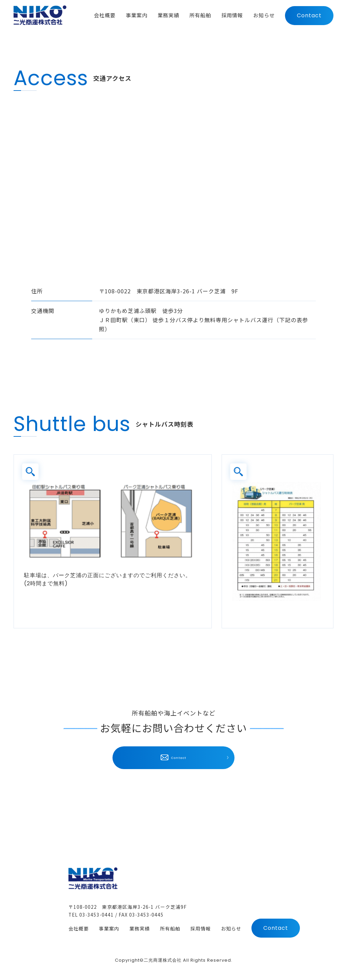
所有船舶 (170, 929)
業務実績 (140, 929)
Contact (309, 16)
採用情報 (201, 929)
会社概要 (79, 929)
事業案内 (109, 929)
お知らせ (231, 929)
